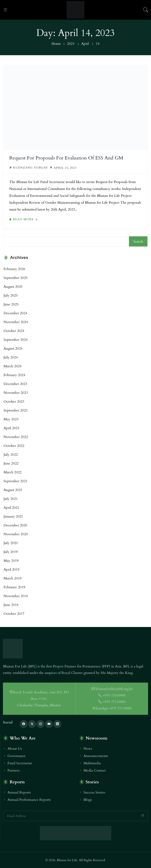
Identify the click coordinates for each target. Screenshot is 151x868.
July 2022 (11, 455)
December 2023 (15, 384)
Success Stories (94, 792)
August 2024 (13, 349)
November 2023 (16, 393)
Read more (23, 219)
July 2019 (11, 552)
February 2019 (14, 587)
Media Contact (95, 770)
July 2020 (11, 543)
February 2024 (14, 375)
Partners (14, 770)
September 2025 (16, 278)
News (88, 749)
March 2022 (12, 472)
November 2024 (16, 322)
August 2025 (13, 287)
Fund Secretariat (20, 763)
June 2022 (11, 463)
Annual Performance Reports (29, 800)
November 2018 (16, 596)
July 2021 (11, 499)
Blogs (88, 800)
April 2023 (11, 428)
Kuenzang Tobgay (30, 168)
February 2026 (14, 269)
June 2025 (11, 304)
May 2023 (11, 419)
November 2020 (16, 534)
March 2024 (12, 366)
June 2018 (11, 605)
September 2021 (16, 481)
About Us (15, 749)
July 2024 (11, 357)
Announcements (96, 756)
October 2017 (14, 614)
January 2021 (13, 516)
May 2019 (11, 561)
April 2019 (11, 570)
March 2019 (12, 578)
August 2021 (13, 490)
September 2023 (16, 410)
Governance (17, 756)
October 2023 (14, 402)
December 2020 (15, 525)
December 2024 (15, 313)
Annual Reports (19, 792)
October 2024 (14, 331)
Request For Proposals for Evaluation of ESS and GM (66, 158)
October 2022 (14, 446)
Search (138, 242)
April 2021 (11, 508)
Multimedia (92, 763)
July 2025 (11, 296)
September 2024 (16, 340)
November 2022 (16, 437)
